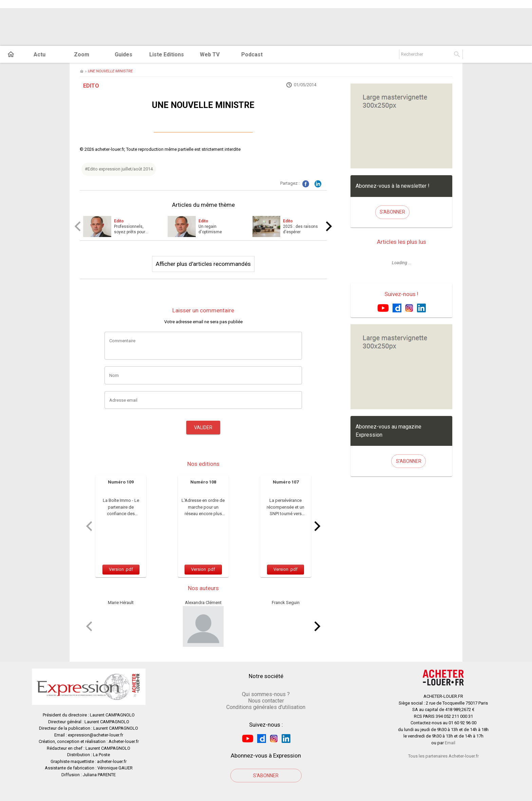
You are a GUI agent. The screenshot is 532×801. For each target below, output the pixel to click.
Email (450, 743)
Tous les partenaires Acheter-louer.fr (443, 756)
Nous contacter (266, 701)
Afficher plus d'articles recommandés (203, 264)
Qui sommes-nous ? (266, 694)
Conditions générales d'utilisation (266, 707)
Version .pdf (121, 569)
